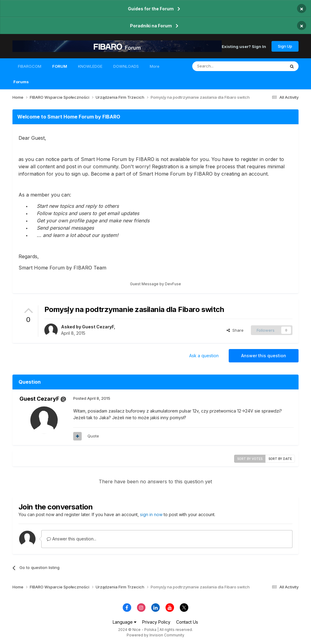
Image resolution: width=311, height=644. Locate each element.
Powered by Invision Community (155, 635)
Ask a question (204, 356)
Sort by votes (250, 459)
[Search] (223, 66)
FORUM (60, 69)
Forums (21, 82)
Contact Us (187, 622)
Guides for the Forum (151, 9)
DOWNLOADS (126, 66)
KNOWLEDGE (90, 66)
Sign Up (285, 46)
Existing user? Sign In (244, 46)
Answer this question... (72, 539)
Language (125, 622)
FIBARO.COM (30, 66)
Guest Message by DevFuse (155, 284)
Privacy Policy (156, 622)
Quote (93, 436)
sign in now (151, 514)
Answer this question (264, 356)
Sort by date (280, 459)
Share (235, 330)
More (155, 66)
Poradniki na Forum (151, 26)
